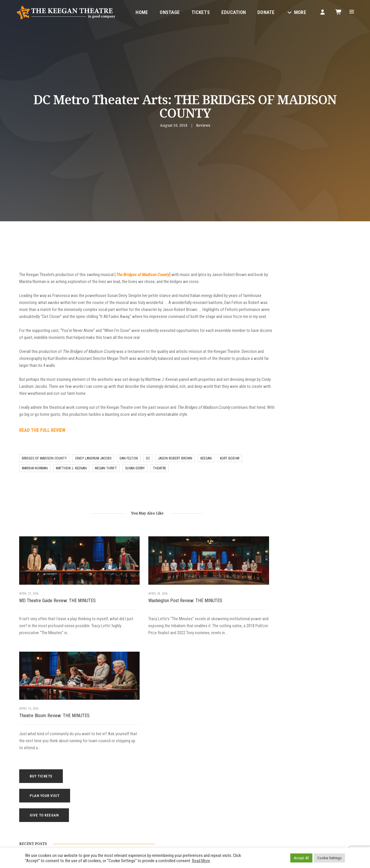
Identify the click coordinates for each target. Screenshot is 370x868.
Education (230, 10)
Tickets (197, 10)
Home (138, 10)
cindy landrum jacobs (93, 469)
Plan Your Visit (300, 285)
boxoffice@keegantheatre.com (104, 804)
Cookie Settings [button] (329, 858)
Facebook (131, 825)
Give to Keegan (299, 305)
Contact (196, 790)
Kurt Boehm (230, 469)
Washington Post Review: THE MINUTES (127, 602)
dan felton (129, 469)
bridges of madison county (44, 469)
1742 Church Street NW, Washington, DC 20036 (123, 797)
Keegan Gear (200, 776)
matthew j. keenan (71, 479)
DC (148, 469)
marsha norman (35, 479)
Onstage (166, 10)
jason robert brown (175, 469)
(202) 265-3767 (93, 811)
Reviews (203, 127)
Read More (201, 861)
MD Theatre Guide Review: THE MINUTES (48, 602)
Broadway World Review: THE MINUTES (303, 403)
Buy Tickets (296, 266)
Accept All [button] (301, 858)
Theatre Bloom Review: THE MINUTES (216, 599)
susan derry (135, 479)
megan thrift (106, 479)
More (293, 10)
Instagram (156, 825)
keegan (206, 469)
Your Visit (197, 769)
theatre (160, 479)
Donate (262, 10)
